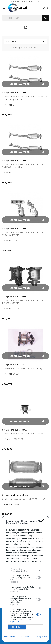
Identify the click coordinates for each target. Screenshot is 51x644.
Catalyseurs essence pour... (16, 495)
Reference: (7, 105)
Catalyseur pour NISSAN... (15, 93)
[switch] (38, 578)
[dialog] (26, 579)
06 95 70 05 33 (35, 1)
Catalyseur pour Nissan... (14, 365)
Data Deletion (10, 637)
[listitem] (26, 570)
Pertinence (26, 41)
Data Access (25, 637)
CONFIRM (17, 627)
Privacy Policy (41, 637)
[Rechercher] (26, 18)
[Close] (44, 521)
